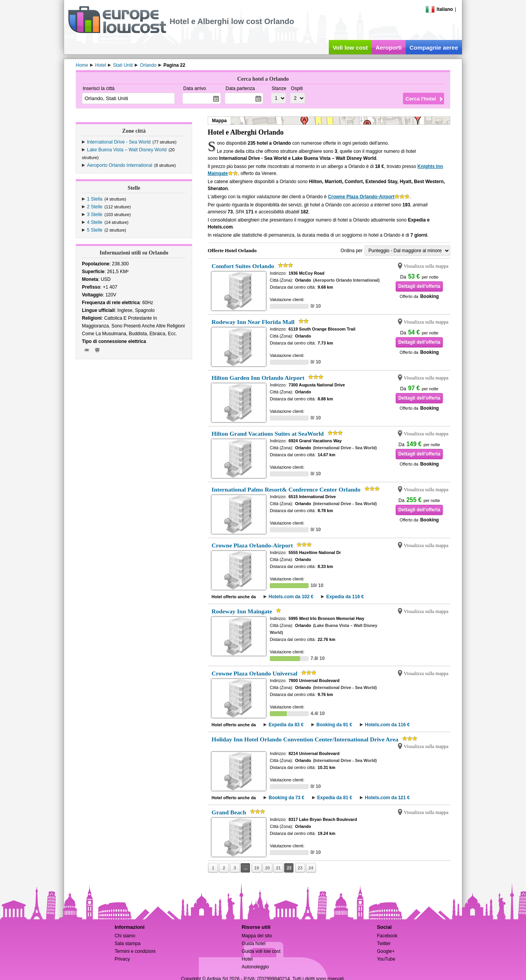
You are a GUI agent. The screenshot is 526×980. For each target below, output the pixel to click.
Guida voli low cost (261, 951)
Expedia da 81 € (335, 798)
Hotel (247, 959)
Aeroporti (389, 48)
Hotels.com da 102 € (291, 597)
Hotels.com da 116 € (387, 725)
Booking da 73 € (286, 798)
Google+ (386, 951)
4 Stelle (95, 222)
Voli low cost (350, 48)
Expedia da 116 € (345, 597)
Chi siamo (125, 936)
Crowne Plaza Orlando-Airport (361, 197)
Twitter (384, 944)
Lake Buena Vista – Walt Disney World (127, 150)
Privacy (122, 959)
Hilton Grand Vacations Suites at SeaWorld (268, 434)
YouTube (386, 959)
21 (278, 868)
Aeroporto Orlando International (120, 165)
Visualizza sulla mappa (426, 266)
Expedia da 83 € (286, 725)
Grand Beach (229, 812)
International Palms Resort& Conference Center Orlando (286, 489)
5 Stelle (95, 230)
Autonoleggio (255, 967)
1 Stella (95, 199)
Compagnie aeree (434, 48)
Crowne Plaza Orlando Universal (254, 673)
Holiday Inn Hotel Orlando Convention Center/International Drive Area (305, 739)
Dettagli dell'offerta (419, 286)
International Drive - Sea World (119, 142)
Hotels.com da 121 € (387, 798)
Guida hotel (254, 944)
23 (300, 868)
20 (267, 868)
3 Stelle (95, 215)
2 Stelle (95, 207)
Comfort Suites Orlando (243, 266)
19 (257, 868)
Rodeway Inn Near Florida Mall (253, 322)
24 (311, 868)
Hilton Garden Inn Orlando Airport (258, 378)
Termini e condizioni (135, 951)
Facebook (387, 936)
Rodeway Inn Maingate (242, 611)
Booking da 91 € (334, 725)
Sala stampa (128, 944)
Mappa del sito (257, 936)
